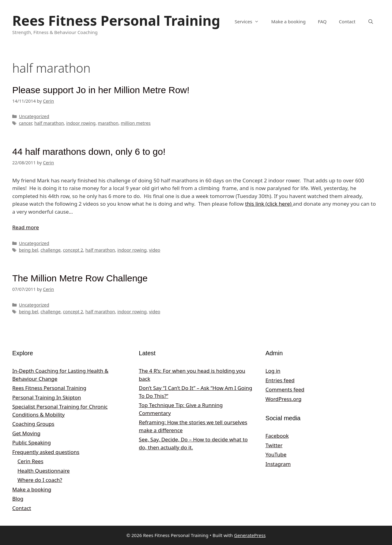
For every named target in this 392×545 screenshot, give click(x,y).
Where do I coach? (40, 480)
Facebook (277, 436)
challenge (51, 250)
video (155, 250)
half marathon (49, 123)
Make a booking (288, 21)
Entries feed (280, 380)
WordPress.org (284, 399)
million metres (136, 123)
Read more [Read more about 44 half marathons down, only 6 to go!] (26, 227)
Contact (347, 21)
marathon (108, 123)
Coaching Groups (33, 424)
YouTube (276, 454)
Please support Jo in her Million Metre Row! (101, 90)
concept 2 (73, 250)
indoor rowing (81, 123)
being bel (29, 250)
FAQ (322, 21)
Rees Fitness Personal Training (116, 20)
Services (250, 21)
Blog (18, 499)
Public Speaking (32, 442)
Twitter (274, 445)
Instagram (278, 464)
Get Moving (26, 433)
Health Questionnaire (44, 471)
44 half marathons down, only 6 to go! (89, 152)
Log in (273, 371)
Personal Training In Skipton (47, 397)
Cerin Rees (30, 461)
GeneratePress (250, 535)
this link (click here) (269, 204)
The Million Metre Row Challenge (80, 278)
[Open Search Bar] (371, 21)
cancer (26, 123)
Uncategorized (34, 116)
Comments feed (285, 389)
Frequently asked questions (46, 452)
